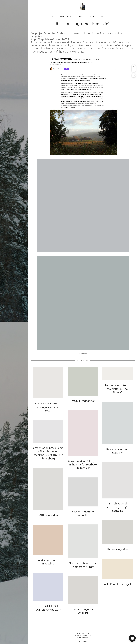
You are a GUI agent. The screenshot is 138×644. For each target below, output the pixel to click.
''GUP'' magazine (48, 516)
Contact (111, 16)
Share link (84, 354)
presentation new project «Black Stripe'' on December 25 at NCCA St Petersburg (48, 454)
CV (102, 16)
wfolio (85, 641)
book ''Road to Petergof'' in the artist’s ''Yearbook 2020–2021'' (83, 465)
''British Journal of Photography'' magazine (117, 508)
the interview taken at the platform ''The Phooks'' (117, 389)
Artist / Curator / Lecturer (62, 16)
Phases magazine (117, 550)
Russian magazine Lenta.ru (83, 611)
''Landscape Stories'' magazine (48, 562)
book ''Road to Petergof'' (117, 585)
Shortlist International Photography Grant (83, 566)
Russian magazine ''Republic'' (117, 451)
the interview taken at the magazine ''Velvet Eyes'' (48, 408)
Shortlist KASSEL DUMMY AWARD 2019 (48, 609)
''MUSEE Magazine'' (83, 401)
